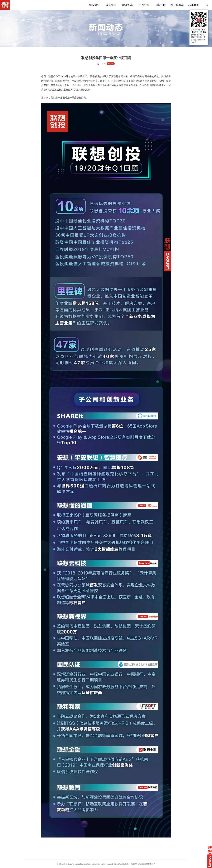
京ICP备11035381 (122, 864)
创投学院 (161, 5)
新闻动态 (127, 5)
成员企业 (111, 5)
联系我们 (194, 5)
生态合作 (144, 5)
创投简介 (94, 5)
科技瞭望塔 (177, 5)
